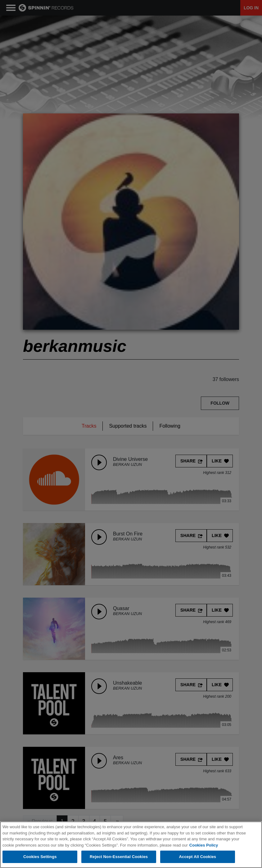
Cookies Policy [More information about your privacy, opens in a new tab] (204, 845)
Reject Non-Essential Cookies (119, 857)
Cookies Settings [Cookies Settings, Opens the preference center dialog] (40, 857)
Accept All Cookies (198, 857)
